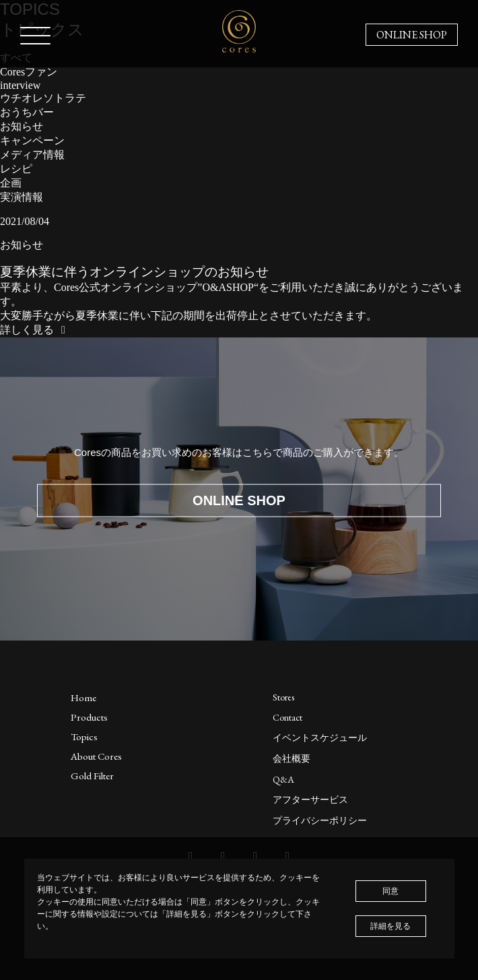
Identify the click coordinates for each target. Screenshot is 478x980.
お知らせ (22, 126)
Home (83, 697)
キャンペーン (32, 140)
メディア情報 (32, 155)
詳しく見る (35, 330)
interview (20, 85)
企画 (11, 183)
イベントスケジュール (320, 738)
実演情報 (22, 197)
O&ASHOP (228, 287)
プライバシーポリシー (320, 820)
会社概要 (292, 758)
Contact (287, 717)
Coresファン (29, 72)
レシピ (16, 169)
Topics (84, 737)
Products (89, 717)
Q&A (283, 779)
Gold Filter (92, 776)
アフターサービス (310, 799)
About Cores (96, 756)
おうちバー (27, 112)
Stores (283, 697)
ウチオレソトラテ (43, 98)
